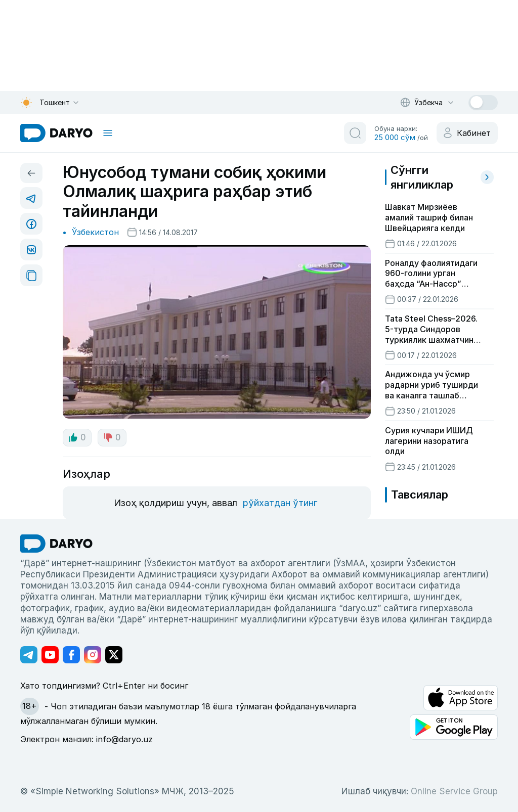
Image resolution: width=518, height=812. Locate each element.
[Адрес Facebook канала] (71, 655)
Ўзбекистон (95, 232)
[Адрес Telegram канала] (29, 655)
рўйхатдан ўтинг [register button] (280, 503)
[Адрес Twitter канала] (114, 655)
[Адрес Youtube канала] (50, 655)
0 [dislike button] (112, 437)
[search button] (355, 133)
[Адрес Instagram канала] (93, 655)
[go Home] (56, 544)
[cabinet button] (467, 133)
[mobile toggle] (108, 133)
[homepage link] (56, 133)
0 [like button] (77, 437)
